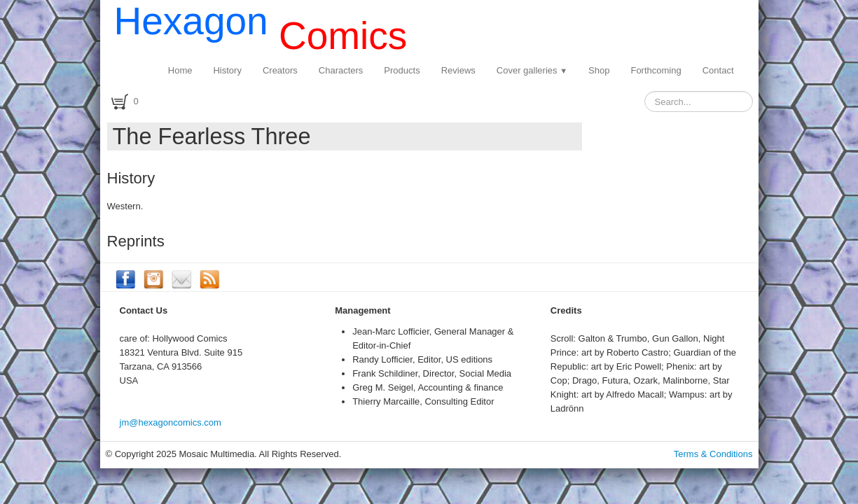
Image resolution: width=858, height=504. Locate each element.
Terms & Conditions (713, 454)
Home (180, 70)
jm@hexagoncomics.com (171, 422)
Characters (341, 70)
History (227, 70)
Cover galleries (532, 70)
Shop (599, 70)
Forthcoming (656, 70)
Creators (280, 70)
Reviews (458, 70)
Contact (718, 70)
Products (402, 70)
